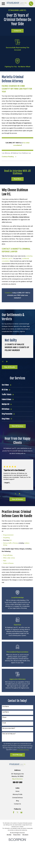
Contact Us (17, 31)
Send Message (17, 755)
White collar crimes (9, 558)
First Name (6, 706)
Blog (17, 801)
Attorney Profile (17, 794)
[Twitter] (17, 812)
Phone (4, 717)
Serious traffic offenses (11, 543)
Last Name (6, 712)
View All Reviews (17, 499)
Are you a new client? (9, 728)
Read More (17, 179)
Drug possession (8, 535)
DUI (11, 540)
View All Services (17, 426)
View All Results (10, 367)
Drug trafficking (8, 555)
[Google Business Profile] (21, 812)
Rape (5, 561)
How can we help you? (9, 734)
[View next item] (7, 362)
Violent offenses (8, 563)
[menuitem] (9, 835)
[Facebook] (14, 812)
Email (4, 723)
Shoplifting (6, 538)
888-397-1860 (17, 782)
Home (17, 791)
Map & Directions (17, 779)
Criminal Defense (17, 798)
